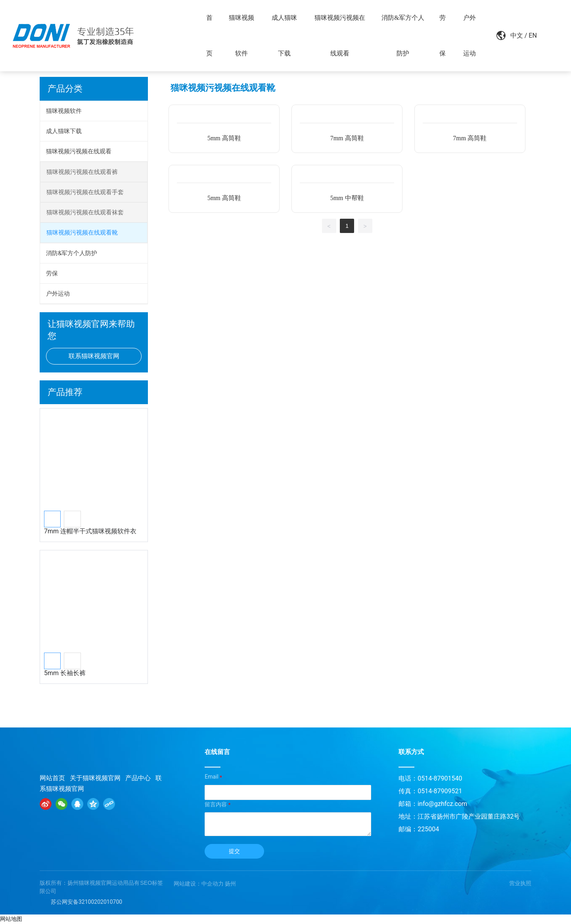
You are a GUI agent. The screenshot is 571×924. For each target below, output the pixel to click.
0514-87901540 (440, 778)
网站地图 (11, 919)
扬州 (230, 884)
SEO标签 (152, 883)
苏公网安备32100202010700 (86, 902)
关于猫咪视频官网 (95, 778)
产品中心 (138, 778)
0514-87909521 (440, 791)
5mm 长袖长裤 (65, 673)
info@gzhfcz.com (442, 804)
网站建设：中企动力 (199, 884)
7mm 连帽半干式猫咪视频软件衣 (90, 531)
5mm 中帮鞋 (347, 198)
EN (527, 35)
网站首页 (52, 778)
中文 (511, 35)
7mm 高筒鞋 (347, 138)
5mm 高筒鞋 (224, 138)
